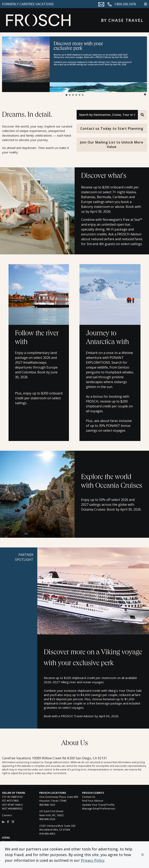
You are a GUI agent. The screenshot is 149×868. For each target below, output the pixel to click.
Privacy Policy (93, 860)
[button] (143, 855)
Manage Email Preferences (99, 809)
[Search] (142, 115)
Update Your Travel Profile (98, 805)
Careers (7, 815)
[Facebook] (8, 822)
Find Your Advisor (93, 801)
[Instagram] (13, 822)
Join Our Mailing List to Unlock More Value (112, 144)
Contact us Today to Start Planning (112, 129)
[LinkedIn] (3, 822)
